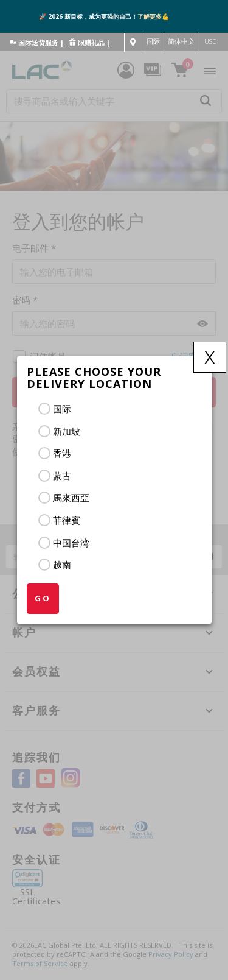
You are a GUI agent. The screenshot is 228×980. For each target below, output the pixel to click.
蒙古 (62, 476)
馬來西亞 (71, 498)
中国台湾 (71, 543)
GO (43, 598)
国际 (62, 409)
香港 (62, 453)
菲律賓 (67, 520)
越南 (62, 565)
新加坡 (67, 431)
